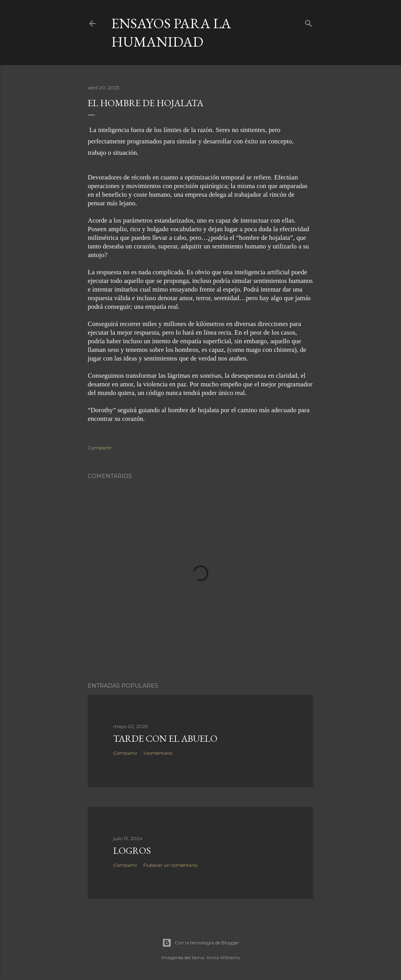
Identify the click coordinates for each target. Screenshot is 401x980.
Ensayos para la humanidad (171, 33)
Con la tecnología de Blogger (201, 943)
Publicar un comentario (170, 865)
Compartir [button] (100, 448)
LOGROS (132, 850)
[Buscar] (309, 22)
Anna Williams (223, 957)
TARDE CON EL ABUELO (165, 738)
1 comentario (158, 753)
